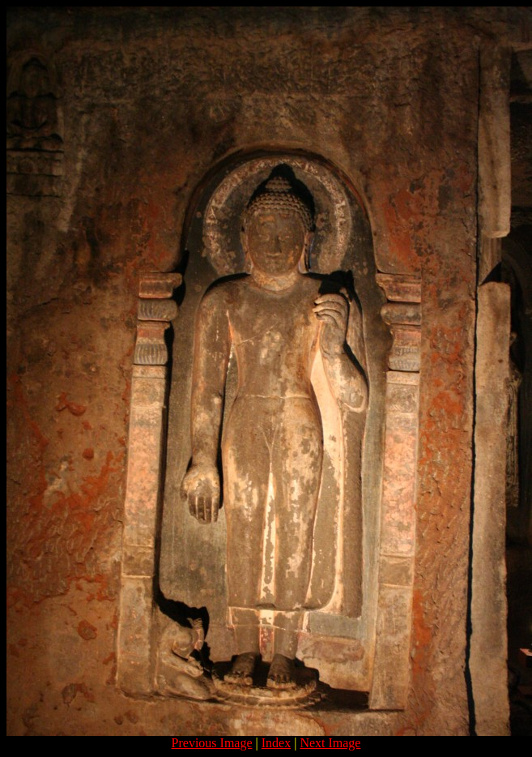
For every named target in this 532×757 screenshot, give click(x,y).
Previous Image (212, 743)
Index (276, 743)
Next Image (330, 743)
